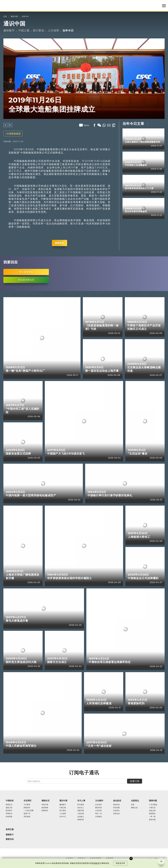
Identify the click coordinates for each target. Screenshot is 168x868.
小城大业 (152, 808)
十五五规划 (153, 805)
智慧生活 (9, 805)
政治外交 (116, 805)
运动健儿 (81, 817)
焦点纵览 (117, 801)
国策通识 (152, 814)
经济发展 (116, 808)
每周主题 (10, 829)
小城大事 (81, 814)
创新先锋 (81, 811)
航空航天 (9, 811)
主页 (5, 16)
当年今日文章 (133, 124)
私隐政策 (96, 863)
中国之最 (24, 31)
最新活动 (10, 839)
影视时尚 (45, 811)
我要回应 (59, 243)
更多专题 (152, 820)
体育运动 (116, 814)
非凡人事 (81, 801)
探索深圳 (27, 808)
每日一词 (98, 814)
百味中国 (45, 805)
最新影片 (10, 835)
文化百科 (98, 811)
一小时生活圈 (28, 811)
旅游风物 (45, 808)
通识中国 (14, 16)
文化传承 (98, 805)
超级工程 (9, 808)
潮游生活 (45, 801)
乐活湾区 (28, 801)
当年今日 (25, 16)
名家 (133, 805)
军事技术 (9, 814)
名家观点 (135, 801)
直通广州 (27, 814)
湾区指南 (27, 817)
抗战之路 (152, 811)
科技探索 (9, 817)
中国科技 (10, 801)
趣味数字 (9, 31)
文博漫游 (98, 817)
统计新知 (38, 31)
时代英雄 (81, 805)
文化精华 (99, 801)
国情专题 (153, 801)
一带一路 (152, 817)
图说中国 (98, 808)
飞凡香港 (27, 805)
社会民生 (116, 811)
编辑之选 (134, 808)
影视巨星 (81, 820)
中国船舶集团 (14, 134)
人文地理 (53, 31)
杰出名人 (81, 808)
